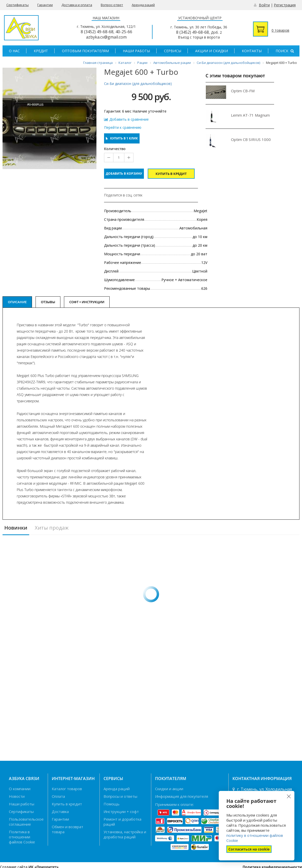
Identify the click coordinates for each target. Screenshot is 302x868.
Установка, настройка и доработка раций (125, 834)
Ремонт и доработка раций (122, 822)
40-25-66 (124, 32)
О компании (20, 789)
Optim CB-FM (243, 91)
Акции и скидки (212, 51)
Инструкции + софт (121, 811)
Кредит (41, 51)
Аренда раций (143, 5)
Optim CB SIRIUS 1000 (251, 139)
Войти (264, 5)
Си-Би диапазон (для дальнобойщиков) (138, 84)
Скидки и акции (169, 789)
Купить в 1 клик (122, 138)
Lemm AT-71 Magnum (250, 115)
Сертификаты (18, 5)
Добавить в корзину (124, 174)
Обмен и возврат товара (68, 829)
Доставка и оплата (77, 5)
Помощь (112, 804)
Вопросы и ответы (120, 796)
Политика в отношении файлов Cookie (22, 837)
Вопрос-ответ (112, 5)
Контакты (252, 51)
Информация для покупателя (182, 796)
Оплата (58, 796)
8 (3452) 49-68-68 (97, 32)
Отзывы (48, 302)
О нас (14, 51)
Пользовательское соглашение (26, 822)
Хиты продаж (52, 528)
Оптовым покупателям (85, 51)
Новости (17, 796)
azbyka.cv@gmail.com (106, 37)
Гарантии (45, 5)
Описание (17, 302)
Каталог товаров (67, 789)
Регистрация (285, 5)
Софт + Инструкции (87, 302)
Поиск (285, 51)
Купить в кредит (171, 174)
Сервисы (173, 51)
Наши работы (136, 51)
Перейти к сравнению (123, 128)
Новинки (16, 528)
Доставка (60, 811)
